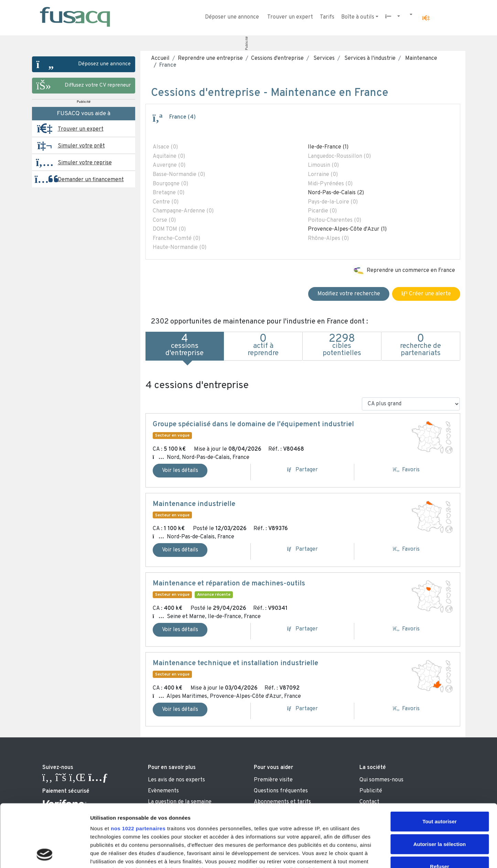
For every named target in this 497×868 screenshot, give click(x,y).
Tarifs (327, 17)
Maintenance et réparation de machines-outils (229, 584)
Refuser (440, 808)
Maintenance (420, 58)
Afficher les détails (379, 854)
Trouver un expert (290, 17)
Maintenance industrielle (194, 504)
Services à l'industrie (369, 58)
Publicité (246, 43)
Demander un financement (91, 180)
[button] (426, 18)
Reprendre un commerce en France (411, 271)
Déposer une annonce (232, 17)
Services (323, 58)
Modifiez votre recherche (349, 294)
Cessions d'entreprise (277, 58)
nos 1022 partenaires (138, 770)
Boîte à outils (358, 17)
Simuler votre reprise (85, 163)
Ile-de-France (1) (328, 147)
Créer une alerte (426, 294)
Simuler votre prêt (81, 146)
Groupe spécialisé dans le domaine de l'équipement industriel (253, 425)
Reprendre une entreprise (210, 58)
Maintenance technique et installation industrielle (235, 663)
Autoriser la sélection (440, 785)
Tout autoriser (440, 763)
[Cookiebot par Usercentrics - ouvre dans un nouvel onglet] (45, 855)
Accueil (160, 58)
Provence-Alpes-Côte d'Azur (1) (347, 229)
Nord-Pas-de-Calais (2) (336, 193)
